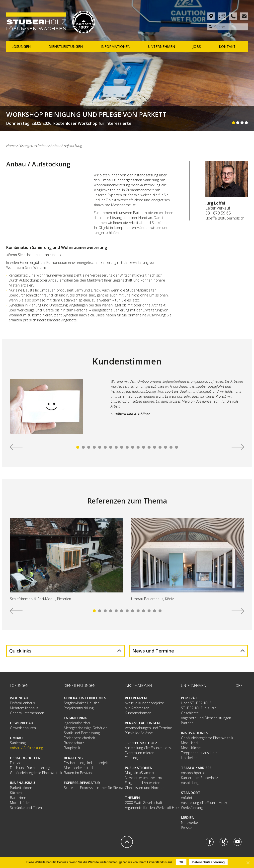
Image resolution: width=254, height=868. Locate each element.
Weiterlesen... (127, 118)
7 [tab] (111, 447)
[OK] (248, 863)
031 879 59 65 (218, 213)
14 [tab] (149, 447)
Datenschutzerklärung (208, 862)
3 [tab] (89, 447)
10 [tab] (127, 447)
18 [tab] (171, 447)
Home (11, 146)
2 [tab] (83, 447)
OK (181, 862)
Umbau (42, 146)
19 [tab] (176, 447)
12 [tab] (138, 447)
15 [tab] (155, 447)
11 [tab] (133, 447)
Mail (244, 16)
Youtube (238, 842)
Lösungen (26, 146)
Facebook (210, 842)
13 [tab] (144, 447)
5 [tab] (100, 447)
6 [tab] (105, 447)
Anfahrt (211, 16)
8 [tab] (116, 447)
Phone (233, 16)
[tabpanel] (127, 408)
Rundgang (222, 16)
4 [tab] (94, 447)
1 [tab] (78, 447)
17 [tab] (166, 447)
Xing (224, 842)
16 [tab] (160, 447)
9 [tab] (122, 447)
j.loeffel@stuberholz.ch (225, 218)
